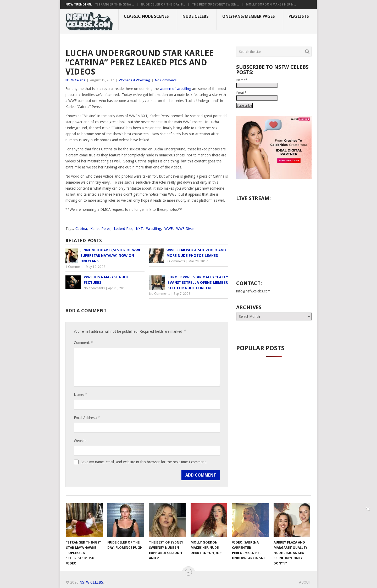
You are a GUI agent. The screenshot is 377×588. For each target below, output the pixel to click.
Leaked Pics (123, 229)
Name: (80, 395)
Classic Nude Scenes (146, 16)
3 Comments (176, 261)
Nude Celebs (196, 16)
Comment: (83, 343)
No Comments (166, 80)
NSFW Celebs (75, 80)
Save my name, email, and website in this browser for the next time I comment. (144, 462)
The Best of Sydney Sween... (215, 4)
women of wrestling (175, 89)
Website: (81, 441)
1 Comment (74, 267)
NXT (139, 229)
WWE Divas (185, 229)
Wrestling (154, 229)
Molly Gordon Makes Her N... (271, 4)
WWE (169, 229)
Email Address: (87, 418)
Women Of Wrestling (134, 80)
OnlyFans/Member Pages (249, 16)
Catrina (81, 229)
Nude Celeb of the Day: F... (163, 4)
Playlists (299, 16)
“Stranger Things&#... (115, 4)
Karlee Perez (100, 229)
